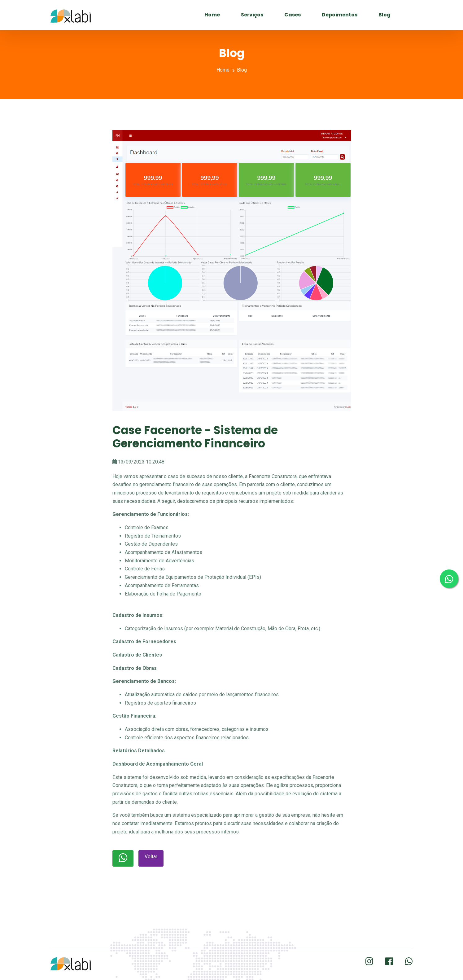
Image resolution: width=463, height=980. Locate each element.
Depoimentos (340, 15)
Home (212, 15)
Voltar (151, 857)
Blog (384, 15)
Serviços (252, 15)
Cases (293, 15)
